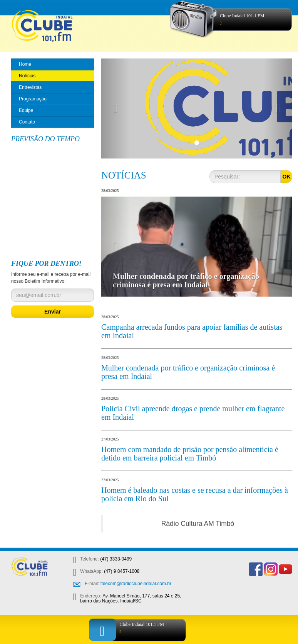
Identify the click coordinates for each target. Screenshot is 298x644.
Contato (27, 122)
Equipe (26, 110)
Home (25, 64)
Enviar (53, 312)
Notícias (27, 76)
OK (287, 177)
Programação (33, 99)
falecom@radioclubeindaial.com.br (136, 584)
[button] (116, 108)
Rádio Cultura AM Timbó (198, 524)
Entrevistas (30, 87)
